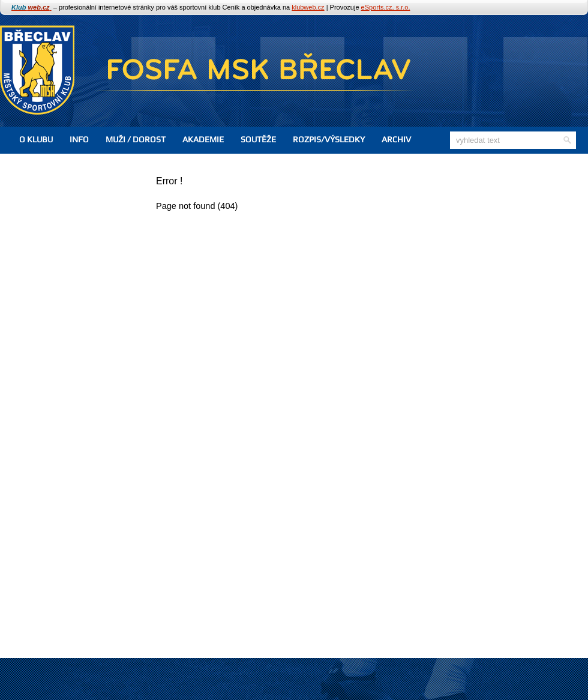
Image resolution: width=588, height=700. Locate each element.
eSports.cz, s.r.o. (386, 7)
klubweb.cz (308, 7)
